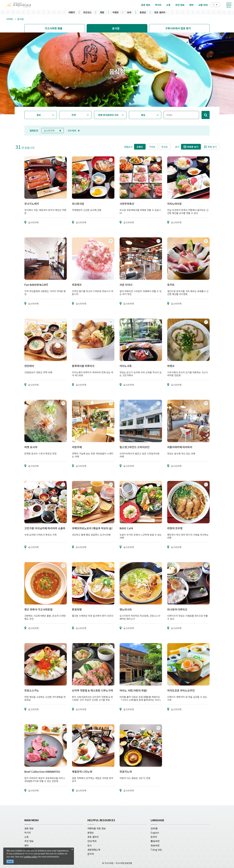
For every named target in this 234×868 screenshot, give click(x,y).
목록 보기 (211, 147)
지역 (74, 115)
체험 (102, 12)
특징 (143, 115)
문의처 (91, 854)
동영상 (143, 12)
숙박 (129, 12)
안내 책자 (92, 841)
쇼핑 (26, 837)
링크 (90, 845)
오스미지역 (52, 131)
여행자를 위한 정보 (97, 828)
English (155, 833)
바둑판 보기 (191, 147)
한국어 (154, 837)
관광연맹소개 (94, 850)
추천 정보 (29, 841)
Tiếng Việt (156, 850)
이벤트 (116, 12)
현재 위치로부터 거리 (108, 115)
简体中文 (155, 845)
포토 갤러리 (160, 12)
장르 (39, 115)
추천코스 (87, 12)
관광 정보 (29, 828)
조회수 (140, 147)
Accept (10, 861)
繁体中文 (155, 841)
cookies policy (31, 857)
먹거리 (28, 833)
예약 (26, 845)
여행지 (72, 12)
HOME (10, 19)
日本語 (154, 828)
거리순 (152, 147)
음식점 (20, 19)
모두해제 (74, 131)
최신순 (165, 147)
